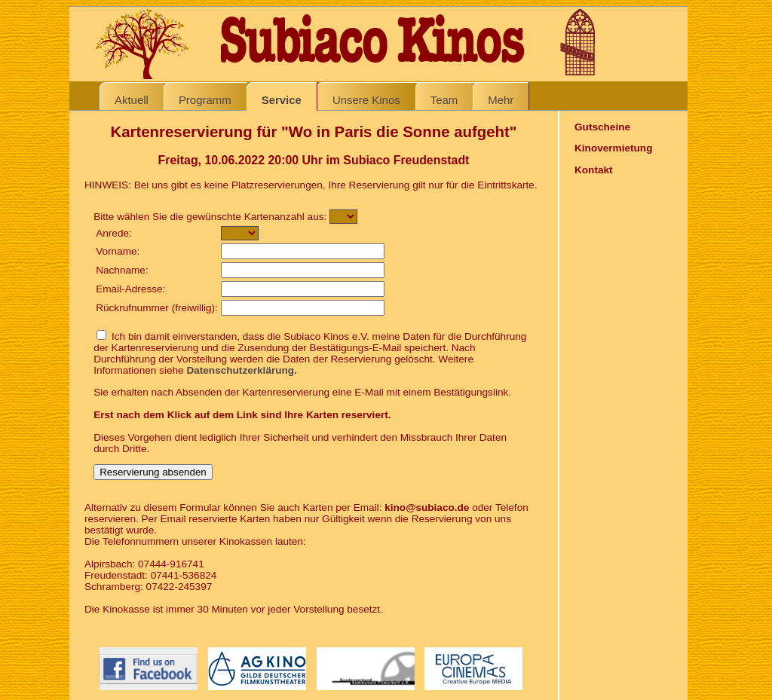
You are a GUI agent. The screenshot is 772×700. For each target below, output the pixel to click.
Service (282, 100)
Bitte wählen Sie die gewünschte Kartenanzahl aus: (210, 217)
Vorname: (118, 251)
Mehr (501, 100)
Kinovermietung (613, 148)
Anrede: (114, 233)
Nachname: (122, 270)
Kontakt (594, 170)
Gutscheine (602, 127)
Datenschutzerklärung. (242, 370)
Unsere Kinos (366, 100)
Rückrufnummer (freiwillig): (157, 308)
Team (444, 100)
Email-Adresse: (130, 289)
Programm (205, 100)
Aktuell (132, 100)
